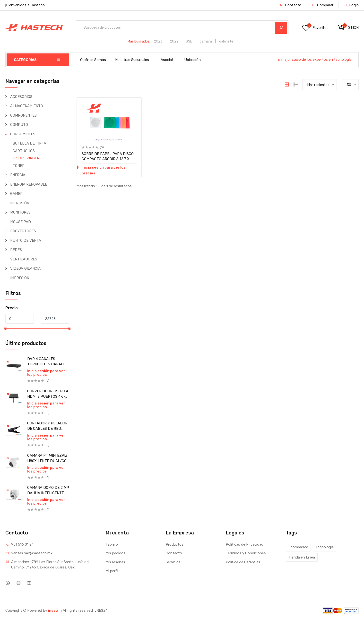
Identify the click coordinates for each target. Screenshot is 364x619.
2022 (174, 41)
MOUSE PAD (21, 222)
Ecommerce (298, 547)
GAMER (16, 194)
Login (351, 5)
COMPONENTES (23, 115)
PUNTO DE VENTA (26, 241)
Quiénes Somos (93, 60)
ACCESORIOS (21, 97)
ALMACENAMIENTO (27, 106)
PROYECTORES (23, 231)
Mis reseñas (115, 562)
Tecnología (325, 547)
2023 (158, 41)
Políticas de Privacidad (245, 544)
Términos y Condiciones (246, 553)
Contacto (290, 5)
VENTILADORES (24, 259)
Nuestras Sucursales (132, 60)
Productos (175, 544)
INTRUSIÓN (20, 203)
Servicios (173, 562)
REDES (16, 250)
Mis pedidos (115, 553)
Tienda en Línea (302, 557)
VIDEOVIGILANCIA (25, 268)
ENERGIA (18, 175)
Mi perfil (112, 571)
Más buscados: (139, 41)
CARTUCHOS (24, 151)
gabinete (226, 41)
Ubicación (192, 60)
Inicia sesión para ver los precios (46, 373)
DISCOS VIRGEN (26, 158)
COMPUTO (19, 125)
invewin (55, 610)
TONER (19, 166)
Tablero (112, 544)
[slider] (6, 329)
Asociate (168, 60)
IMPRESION (20, 278)
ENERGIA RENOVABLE (29, 184)
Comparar (322, 5)
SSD (189, 41)
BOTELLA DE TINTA (29, 143)
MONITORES (20, 212)
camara (206, 41)
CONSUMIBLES (23, 134)
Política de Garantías (243, 562)
